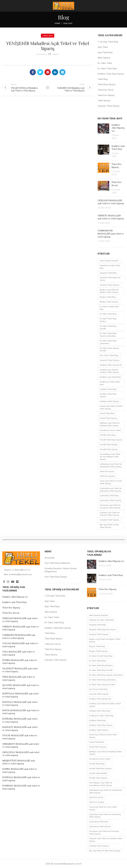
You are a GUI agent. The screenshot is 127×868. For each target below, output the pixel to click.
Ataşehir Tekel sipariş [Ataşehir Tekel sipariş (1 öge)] (109, 285)
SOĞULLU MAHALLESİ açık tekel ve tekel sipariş (20, 704)
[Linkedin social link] (55, 72)
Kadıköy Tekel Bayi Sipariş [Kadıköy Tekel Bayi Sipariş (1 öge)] (108, 395)
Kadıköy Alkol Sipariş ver (118, 128)
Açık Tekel (103, 47)
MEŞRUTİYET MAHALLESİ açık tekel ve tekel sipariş (19, 762)
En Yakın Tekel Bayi (107, 68)
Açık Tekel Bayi (105, 52)
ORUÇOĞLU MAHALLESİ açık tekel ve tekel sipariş (21, 754)
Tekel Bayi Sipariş (106, 84)
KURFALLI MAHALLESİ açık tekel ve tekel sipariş (21, 779)
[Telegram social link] (62, 72)
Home (57, 23)
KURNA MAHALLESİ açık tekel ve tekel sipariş (20, 770)
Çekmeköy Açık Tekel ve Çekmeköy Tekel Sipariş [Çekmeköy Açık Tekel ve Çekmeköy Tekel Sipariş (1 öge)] (111, 490)
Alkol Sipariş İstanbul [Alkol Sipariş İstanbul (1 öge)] (109, 261)
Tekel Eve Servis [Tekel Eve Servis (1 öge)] (107, 471)
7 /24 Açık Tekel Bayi (108, 42)
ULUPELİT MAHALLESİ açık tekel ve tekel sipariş (20, 670)
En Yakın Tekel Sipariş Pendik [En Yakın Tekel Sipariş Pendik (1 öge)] (109, 349)
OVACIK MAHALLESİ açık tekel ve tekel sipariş (20, 737)
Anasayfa (50, 558)
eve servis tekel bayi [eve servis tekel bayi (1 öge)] (109, 355)
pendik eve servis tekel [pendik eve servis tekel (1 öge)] (110, 430)
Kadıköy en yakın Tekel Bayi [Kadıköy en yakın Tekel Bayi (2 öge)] (110, 383)
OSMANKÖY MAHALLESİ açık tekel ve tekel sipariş (21, 745)
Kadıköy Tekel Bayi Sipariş (111, 74)
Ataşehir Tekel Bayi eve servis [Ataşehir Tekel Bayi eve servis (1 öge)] (110, 279)
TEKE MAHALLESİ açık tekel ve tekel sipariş (19, 678)
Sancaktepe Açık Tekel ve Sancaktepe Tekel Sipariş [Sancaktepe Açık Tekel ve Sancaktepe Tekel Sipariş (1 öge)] (110, 457)
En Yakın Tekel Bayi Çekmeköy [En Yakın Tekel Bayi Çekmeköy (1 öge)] (108, 342)
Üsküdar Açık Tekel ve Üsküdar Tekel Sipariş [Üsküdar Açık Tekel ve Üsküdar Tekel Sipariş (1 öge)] (110, 514)
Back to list (48, 88)
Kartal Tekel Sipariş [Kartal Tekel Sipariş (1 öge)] (108, 418)
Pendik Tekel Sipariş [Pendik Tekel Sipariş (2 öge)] (109, 449)
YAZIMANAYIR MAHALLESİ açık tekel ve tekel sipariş (111, 234)
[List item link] (21, 570)
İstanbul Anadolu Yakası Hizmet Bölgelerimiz (61, 570)
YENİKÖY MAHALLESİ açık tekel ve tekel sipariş (111, 217)
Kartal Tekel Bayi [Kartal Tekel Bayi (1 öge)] (107, 413)
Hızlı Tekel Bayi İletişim (56, 577)
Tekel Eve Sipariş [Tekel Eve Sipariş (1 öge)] (107, 476)
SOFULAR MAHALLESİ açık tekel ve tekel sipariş (21, 712)
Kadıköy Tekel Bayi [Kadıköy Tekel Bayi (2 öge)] (108, 389)
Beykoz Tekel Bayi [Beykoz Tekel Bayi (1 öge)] (108, 297)
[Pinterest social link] (48, 72)
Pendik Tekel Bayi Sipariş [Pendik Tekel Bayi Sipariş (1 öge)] (111, 440)
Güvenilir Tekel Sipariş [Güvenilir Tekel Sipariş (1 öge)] (109, 360)
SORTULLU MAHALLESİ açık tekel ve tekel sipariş (20, 695)
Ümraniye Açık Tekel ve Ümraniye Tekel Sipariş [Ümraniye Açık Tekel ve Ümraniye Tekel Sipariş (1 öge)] (110, 506)
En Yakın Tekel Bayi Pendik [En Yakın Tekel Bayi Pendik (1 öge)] (108, 327)
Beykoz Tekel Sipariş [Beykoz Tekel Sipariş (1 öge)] (109, 302)
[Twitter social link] (40, 72)
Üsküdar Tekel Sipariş (109, 106)
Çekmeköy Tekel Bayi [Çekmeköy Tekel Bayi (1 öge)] (109, 496)
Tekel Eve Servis (106, 90)
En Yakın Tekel (105, 63)
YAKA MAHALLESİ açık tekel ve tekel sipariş (19, 653)
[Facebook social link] (33, 72)
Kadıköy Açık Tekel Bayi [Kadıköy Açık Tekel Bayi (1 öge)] (110, 377)
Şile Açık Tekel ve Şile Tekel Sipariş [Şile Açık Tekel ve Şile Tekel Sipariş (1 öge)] (109, 526)
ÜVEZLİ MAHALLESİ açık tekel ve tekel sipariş (20, 662)
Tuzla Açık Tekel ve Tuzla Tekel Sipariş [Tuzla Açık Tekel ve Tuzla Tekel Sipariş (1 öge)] (111, 482)
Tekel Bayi (68, 23)
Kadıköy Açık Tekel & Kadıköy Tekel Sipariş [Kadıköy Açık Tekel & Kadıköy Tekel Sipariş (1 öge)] (109, 371)
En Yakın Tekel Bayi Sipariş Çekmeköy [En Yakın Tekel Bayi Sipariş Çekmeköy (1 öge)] (108, 335)
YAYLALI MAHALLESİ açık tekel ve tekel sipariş (20, 645)
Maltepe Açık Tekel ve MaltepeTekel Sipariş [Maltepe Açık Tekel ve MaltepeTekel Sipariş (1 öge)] (110, 424)
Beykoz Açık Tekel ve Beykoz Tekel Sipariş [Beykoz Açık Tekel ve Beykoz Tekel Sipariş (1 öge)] (109, 291)
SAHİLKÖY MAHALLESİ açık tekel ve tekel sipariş (20, 729)
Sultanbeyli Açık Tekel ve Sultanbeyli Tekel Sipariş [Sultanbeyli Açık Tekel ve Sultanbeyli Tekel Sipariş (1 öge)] (111, 465)
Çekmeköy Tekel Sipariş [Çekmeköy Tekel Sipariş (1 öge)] (110, 500)
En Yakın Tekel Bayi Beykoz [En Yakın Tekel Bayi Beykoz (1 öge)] (108, 320)
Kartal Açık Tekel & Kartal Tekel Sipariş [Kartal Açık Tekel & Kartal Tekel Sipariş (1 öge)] (111, 407)
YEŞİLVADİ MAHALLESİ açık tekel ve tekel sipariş (111, 202)
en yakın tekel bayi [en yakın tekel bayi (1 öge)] (108, 314)
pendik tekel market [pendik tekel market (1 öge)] (109, 445)
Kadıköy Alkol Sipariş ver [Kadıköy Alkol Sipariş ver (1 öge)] (111, 365)
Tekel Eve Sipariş (106, 95)
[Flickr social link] (17, 582)
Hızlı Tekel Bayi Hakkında (57, 563)
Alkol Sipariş (104, 58)
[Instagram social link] (8, 582)
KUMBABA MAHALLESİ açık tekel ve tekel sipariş (21, 787)
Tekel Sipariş (104, 100)
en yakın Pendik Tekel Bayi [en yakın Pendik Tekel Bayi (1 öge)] (109, 308)
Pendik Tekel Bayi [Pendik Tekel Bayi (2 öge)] (108, 435)
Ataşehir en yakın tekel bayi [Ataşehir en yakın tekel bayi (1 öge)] (110, 267)
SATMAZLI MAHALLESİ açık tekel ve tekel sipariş (20, 720)
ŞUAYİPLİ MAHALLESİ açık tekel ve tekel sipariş (21, 687)
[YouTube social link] (13, 582)
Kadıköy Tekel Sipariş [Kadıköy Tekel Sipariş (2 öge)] (109, 401)
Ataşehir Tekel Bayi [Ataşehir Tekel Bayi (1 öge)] (108, 273)
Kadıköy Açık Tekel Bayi (118, 148)
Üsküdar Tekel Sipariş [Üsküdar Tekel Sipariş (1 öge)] (109, 520)
